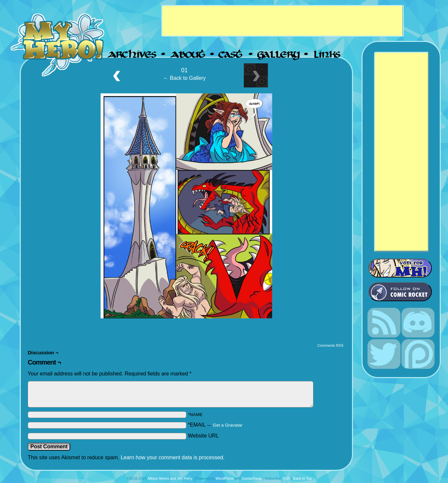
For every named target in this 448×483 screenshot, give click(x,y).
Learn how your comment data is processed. (173, 457)
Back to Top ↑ (304, 478)
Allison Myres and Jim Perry (170, 478)
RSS (287, 478)
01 (184, 70)
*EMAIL (215, 425)
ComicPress (252, 478)
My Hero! (58, 44)
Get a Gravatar (228, 425)
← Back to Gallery (185, 78)
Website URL (203, 436)
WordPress (224, 478)
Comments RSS (330, 345)
